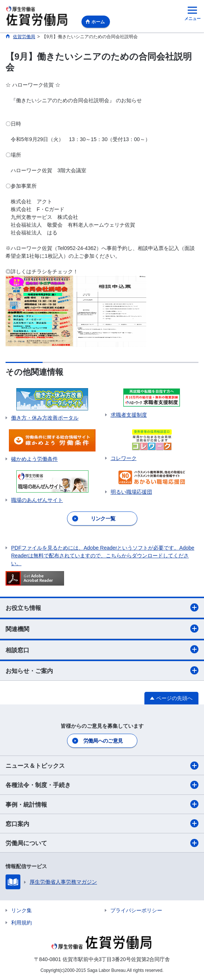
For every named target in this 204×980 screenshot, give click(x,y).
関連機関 (102, 629)
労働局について (102, 843)
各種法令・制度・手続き (102, 785)
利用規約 (21, 923)
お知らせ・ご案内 (102, 670)
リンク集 (21, 910)
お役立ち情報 (102, 607)
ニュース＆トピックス (102, 766)
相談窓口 (102, 649)
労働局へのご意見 (103, 741)
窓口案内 (102, 823)
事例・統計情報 (102, 804)
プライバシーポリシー (136, 910)
